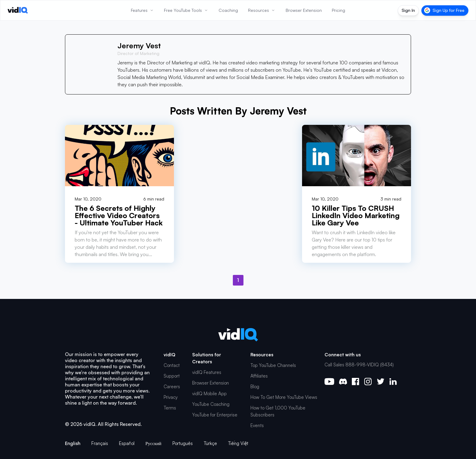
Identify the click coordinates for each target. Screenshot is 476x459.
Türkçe (210, 443)
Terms (170, 408)
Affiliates (259, 376)
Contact (172, 365)
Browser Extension (211, 383)
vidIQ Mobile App (209, 394)
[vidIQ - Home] (18, 10)
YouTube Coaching (211, 404)
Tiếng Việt (238, 443)
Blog (255, 387)
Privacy (171, 397)
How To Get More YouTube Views (284, 397)
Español (127, 443)
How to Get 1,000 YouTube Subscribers (278, 411)
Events (257, 425)
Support (172, 376)
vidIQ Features (207, 372)
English (73, 443)
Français (100, 443)
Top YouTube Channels (273, 365)
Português (183, 443)
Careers (172, 387)
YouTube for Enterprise (215, 415)
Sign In (408, 10)
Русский (153, 443)
